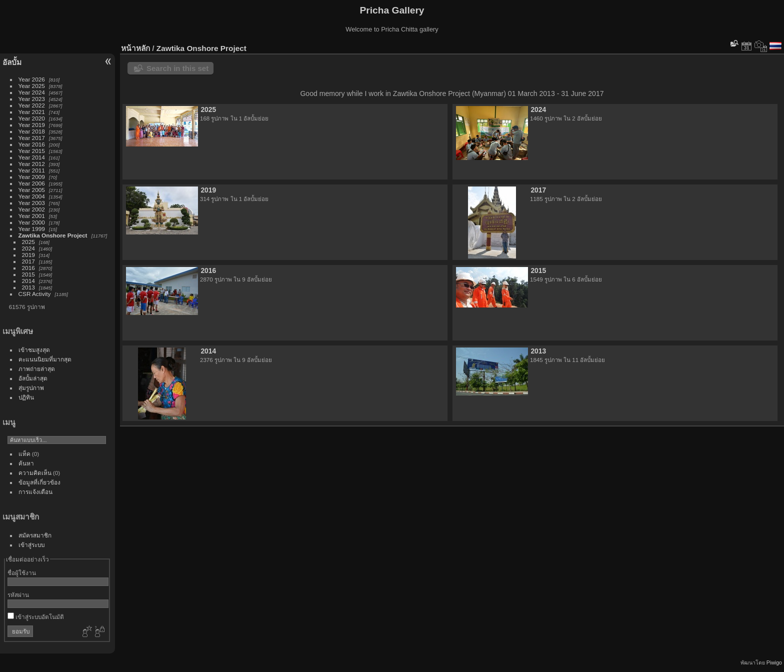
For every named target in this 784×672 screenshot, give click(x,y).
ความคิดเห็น (35, 473)
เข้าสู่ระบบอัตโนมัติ (36, 617)
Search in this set (177, 68)
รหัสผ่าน (18, 595)
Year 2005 (32, 190)
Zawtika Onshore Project (53, 235)
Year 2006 (32, 183)
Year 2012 (32, 164)
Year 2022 (32, 105)
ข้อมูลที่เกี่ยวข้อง (39, 482)
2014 (28, 281)
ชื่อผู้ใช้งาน (22, 573)
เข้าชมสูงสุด (34, 350)
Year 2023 (32, 99)
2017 (28, 261)
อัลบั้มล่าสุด (33, 378)
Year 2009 (32, 177)
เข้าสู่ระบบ (31, 545)
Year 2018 (32, 131)
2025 (28, 242)
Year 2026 (32, 79)
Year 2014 (32, 157)
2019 (28, 255)
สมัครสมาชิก (35, 535)
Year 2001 (32, 216)
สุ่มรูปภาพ (31, 388)
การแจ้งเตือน (35, 492)
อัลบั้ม (12, 62)
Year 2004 (32, 196)
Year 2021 (32, 112)
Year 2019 (32, 125)
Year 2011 (32, 170)
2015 (28, 274)
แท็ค (24, 454)
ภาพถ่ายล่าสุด (37, 369)
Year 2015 (32, 151)
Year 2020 (32, 118)
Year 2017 (32, 138)
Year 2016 (32, 144)
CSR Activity (35, 294)
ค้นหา (26, 463)
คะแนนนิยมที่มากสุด (45, 359)
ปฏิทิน (26, 397)
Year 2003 (32, 203)
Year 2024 (32, 92)
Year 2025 (32, 86)
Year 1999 (32, 229)
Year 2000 (32, 222)
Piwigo (774, 662)
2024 (28, 248)
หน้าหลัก (135, 48)
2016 (28, 268)
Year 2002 (32, 209)
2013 (28, 287)
